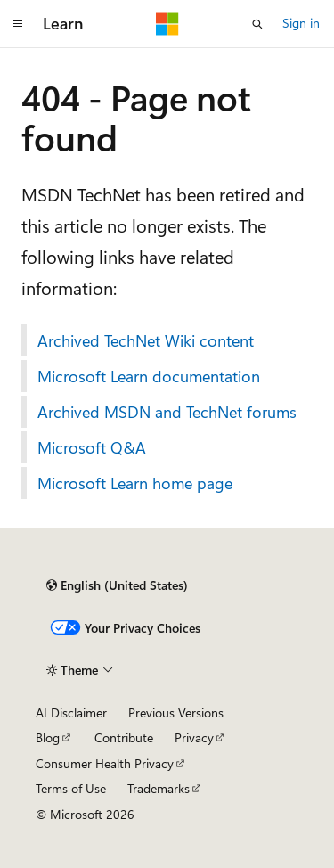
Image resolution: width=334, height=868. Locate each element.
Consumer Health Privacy (105, 763)
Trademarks (159, 788)
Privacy (194, 737)
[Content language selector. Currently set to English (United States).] (117, 585)
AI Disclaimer (71, 712)
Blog (48, 737)
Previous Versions (176, 712)
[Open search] (257, 24)
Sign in (301, 23)
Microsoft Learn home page (135, 483)
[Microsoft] (167, 24)
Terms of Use (71, 788)
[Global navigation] (18, 24)
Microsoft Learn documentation (149, 376)
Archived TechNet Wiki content (146, 340)
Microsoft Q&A (92, 447)
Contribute (124, 737)
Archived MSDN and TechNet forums (167, 412)
